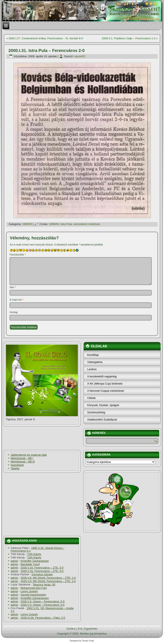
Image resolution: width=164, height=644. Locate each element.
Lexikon (92, 369)
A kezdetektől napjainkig (102, 376)
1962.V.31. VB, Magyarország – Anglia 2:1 (42, 610)
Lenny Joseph (29, 591)
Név (13, 287)
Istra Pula (66, 224)
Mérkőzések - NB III (23, 462)
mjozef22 (80, 56)
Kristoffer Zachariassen (35, 561)
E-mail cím (17, 300)
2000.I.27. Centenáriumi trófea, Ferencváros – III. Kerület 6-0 (46, 38)
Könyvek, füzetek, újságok (103, 405)
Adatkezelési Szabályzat (102, 420)
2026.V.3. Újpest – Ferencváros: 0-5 (43, 601)
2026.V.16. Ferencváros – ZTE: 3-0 (42, 568)
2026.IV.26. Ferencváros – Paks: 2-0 (43, 618)
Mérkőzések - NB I (22, 458)
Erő (80, 629)
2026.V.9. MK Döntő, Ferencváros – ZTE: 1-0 (48, 578)
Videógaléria (95, 362)
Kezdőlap (93, 355)
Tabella (15, 468)
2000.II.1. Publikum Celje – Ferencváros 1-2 (129, 38)
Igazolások (17, 465)
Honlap (14, 312)
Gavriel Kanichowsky (33, 595)
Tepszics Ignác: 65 (44, 585)
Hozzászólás (18, 255)
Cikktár (91, 398)
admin (14, 561)
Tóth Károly (34, 554)
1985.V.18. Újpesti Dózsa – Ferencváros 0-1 (37, 549)
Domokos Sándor (42, 574)
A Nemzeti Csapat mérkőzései (106, 391)
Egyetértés (91, 629)
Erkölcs (71, 629)
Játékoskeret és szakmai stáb (29, 455)
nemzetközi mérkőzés (87, 224)
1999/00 (27, 224)
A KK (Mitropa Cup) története (105, 384)
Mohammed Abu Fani (34, 588)
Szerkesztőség (96, 412)
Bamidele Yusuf (30, 564)
